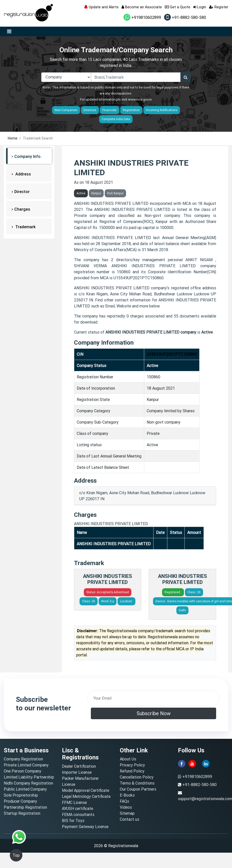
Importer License (77, 772)
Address (23, 174)
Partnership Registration (25, 807)
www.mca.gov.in (140, 99)
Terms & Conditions (137, 783)
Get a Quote (178, 7)
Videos (126, 807)
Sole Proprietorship (21, 795)
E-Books (127, 795)
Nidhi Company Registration (28, 783)
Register (219, 7)
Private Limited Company (26, 765)
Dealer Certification (79, 766)
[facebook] (182, 763)
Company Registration (23, 759)
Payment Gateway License (85, 827)
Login (200, 7)
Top (16, 855)
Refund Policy (132, 771)
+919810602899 (142, 17)
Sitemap (127, 813)
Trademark (25, 227)
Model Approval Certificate (86, 790)
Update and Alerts (101, 7)
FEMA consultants (78, 814)
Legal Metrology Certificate (86, 796)
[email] (153, 698)
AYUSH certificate (78, 808)
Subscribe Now (154, 713)
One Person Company (23, 771)
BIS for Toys (73, 820)
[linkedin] (206, 763)
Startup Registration (22, 813)
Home (13, 138)
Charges (22, 209)
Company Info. (28, 156)
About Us (128, 759)
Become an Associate (142, 7)
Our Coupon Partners (138, 789)
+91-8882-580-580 (185, 17)
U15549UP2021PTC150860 (172, 354)
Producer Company (20, 801)
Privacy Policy (132, 765)
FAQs (124, 801)
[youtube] (192, 763)
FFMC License (74, 802)
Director (22, 192)
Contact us (129, 819)
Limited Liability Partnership (29, 777)
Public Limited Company (25, 789)
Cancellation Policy (137, 777)
